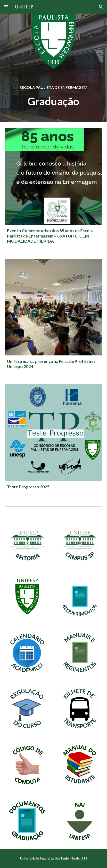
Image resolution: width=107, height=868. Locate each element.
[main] (53, 87)
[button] (6, 7)
